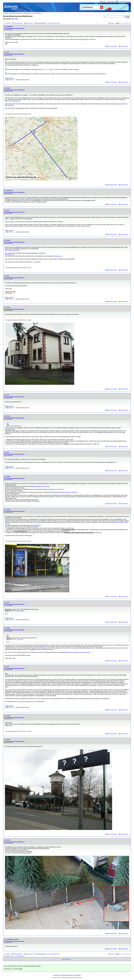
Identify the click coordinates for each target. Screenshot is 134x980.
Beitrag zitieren (124, 46)
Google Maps (20, 611)
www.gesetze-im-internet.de (41, 486)
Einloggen (112, 1)
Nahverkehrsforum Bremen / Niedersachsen (21, 13)
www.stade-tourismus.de (12, 250)
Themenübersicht (18, 23)
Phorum (59, 978)
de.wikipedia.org (15, 101)
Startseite (6, 13)
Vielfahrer (10, 27)
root (8, 52)
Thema (34, 13)
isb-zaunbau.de (10, 255)
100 (51, 23)
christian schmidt (12, 939)
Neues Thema (29, 23)
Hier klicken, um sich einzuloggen (13, 969)
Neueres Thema (9, 956)
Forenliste (8, 23)
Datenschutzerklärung (67, 975)
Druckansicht (68, 959)
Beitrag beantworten (112, 46)
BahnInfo (80, 978)
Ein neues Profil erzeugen (124, 1)
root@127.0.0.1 (9, 80)
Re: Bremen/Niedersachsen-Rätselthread (14, 28)
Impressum (56, 975)
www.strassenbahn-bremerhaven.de (80, 652)
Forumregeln (77, 975)
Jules (16, 19)
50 (49, 23)
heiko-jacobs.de (36, 525)
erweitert (128, 18)
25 (47, 23)
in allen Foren (56, 23)
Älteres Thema (20, 956)
